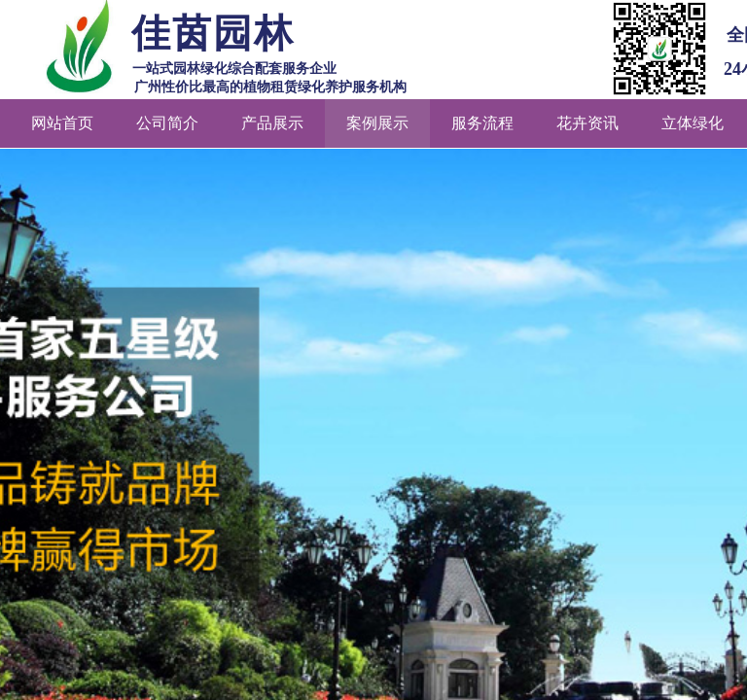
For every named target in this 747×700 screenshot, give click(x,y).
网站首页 (62, 123)
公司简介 (167, 123)
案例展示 (377, 123)
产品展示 (272, 123)
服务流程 (482, 123)
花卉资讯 (587, 123)
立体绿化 (693, 123)
